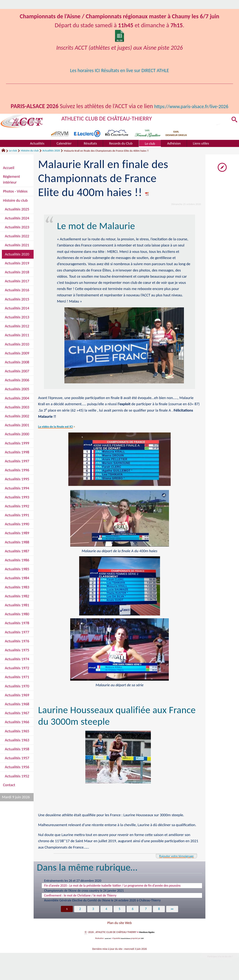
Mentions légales (147, 942)
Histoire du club (30, 159)
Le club (13, 159)
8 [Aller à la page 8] (160, 918)
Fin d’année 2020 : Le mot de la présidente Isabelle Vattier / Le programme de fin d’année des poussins (112, 894)
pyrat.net (106, 948)
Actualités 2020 (51, 159)
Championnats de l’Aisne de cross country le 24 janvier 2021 (84, 900)
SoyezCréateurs (126, 948)
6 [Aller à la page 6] (133, 918)
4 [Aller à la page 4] (106, 918)
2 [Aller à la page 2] (79, 918)
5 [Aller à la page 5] (120, 918)
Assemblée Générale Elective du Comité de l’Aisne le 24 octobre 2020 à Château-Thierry (102, 909)
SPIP (144, 948)
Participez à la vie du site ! (216, 967)
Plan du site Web (119, 932)
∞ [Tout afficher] (173, 918)
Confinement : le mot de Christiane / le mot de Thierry (80, 904)
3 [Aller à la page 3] (93, 918)
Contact (9, 794)
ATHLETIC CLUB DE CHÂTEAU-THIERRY (117, 127)
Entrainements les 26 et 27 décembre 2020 (73, 890)
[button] (234, 129)
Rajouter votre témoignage (172, 865)
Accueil (9, 177)
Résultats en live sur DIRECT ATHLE (138, 70)
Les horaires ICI (77, 70)
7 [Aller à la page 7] (146, 918)
